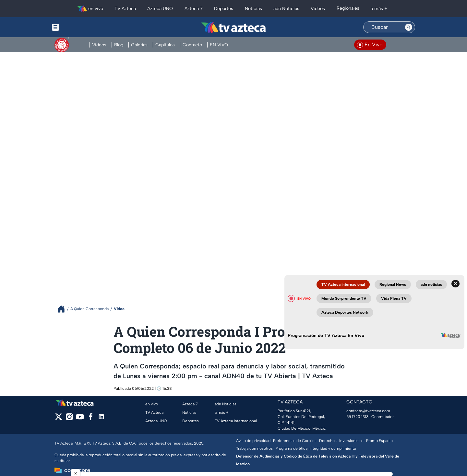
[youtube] (80, 419)
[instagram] (69, 419)
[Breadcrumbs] (64, 309)
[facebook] (91, 419)
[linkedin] (101, 419)
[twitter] (59, 419)
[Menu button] (78, 27)
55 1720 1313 (357, 417)
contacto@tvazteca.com (368, 411)
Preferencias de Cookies (295, 441)
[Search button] (409, 27)
